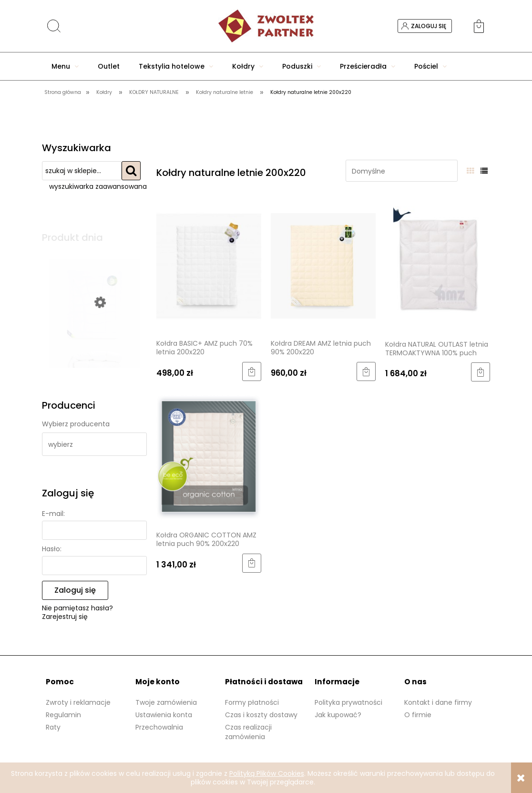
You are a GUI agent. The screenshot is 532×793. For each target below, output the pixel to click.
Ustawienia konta (164, 715)
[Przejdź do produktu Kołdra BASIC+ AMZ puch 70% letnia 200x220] (209, 265)
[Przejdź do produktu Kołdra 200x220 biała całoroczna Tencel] (94, 340)
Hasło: (52, 549)
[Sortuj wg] (402, 171)
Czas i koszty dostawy (261, 715)
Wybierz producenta (76, 424)
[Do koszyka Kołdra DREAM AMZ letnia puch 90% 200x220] (366, 371)
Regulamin (63, 715)
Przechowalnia (159, 727)
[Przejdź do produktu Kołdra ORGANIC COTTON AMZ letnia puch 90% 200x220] (209, 457)
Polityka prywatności (348, 702)
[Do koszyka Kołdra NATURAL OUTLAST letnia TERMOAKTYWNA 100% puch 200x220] (481, 372)
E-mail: (53, 514)
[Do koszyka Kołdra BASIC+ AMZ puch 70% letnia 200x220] (252, 371)
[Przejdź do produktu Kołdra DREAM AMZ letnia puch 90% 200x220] (323, 265)
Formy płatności (252, 702)
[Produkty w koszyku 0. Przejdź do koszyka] (482, 26)
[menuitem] (65, 66)
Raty (53, 727)
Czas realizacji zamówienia (248, 732)
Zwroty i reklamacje (78, 702)
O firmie (418, 715)
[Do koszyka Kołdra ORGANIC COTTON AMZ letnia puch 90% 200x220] (252, 563)
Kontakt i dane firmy (438, 702)
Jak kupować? (338, 715)
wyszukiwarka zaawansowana (98, 186)
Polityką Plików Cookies (267, 773)
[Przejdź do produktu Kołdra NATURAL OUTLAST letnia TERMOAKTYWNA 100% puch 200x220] (438, 265)
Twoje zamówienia (166, 702)
